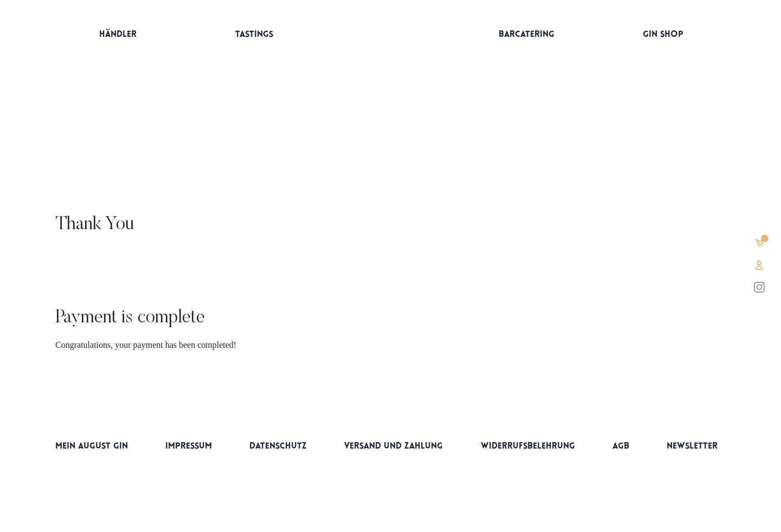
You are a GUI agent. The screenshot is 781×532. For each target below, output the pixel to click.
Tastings (254, 35)
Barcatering (527, 35)
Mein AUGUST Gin (92, 446)
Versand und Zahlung (393, 446)
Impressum (189, 446)
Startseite (390, 37)
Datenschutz (278, 446)
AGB (621, 446)
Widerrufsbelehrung (528, 446)
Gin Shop (663, 35)
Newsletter (692, 446)
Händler (118, 35)
